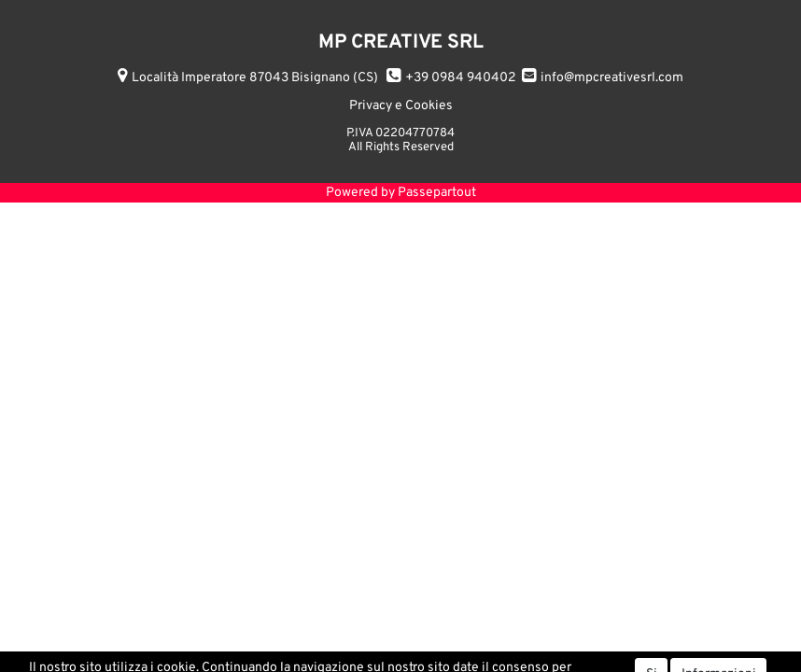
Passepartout (437, 193)
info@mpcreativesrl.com (612, 78)
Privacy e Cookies (401, 106)
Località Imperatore (255, 78)
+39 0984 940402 (461, 78)
